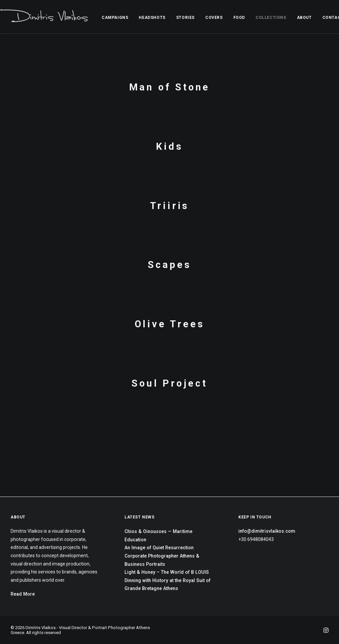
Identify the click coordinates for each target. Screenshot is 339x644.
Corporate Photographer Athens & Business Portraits (162, 560)
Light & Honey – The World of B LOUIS (167, 572)
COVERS (214, 18)
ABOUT (304, 18)
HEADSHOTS (152, 18)
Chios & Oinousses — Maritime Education (158, 536)
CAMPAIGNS (115, 18)
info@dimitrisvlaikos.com (267, 531)
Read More (23, 594)
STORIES (185, 18)
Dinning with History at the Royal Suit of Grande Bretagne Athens (168, 585)
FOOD (239, 18)
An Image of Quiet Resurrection (159, 548)
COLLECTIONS (271, 18)
